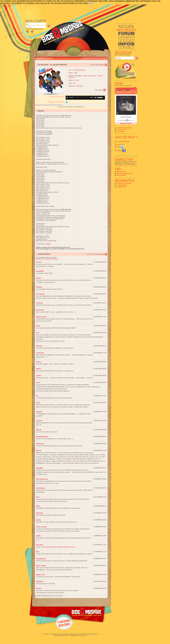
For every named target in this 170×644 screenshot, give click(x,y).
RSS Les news (121, 172)
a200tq (39, 536)
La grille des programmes (124, 128)
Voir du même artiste (97, 65)
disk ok (39, 430)
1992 (76, 73)
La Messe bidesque (126, 117)
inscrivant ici (133, 165)
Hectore (39, 588)
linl (37, 396)
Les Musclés (43, 65)
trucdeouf (40, 303)
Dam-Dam (40, 545)
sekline (39, 376)
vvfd (38, 333)
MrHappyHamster (42, 437)
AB (74, 83)
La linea (39, 262)
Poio (38, 497)
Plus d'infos (99, 90)
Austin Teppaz (41, 566)
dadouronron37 (42, 317)
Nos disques (53, 634)
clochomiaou (41, 488)
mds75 (39, 369)
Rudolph (39, 287)
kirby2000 (40, 468)
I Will (38, 506)
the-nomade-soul (42, 479)
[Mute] (96, 98)
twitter (120, 147)
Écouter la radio (126, 123)
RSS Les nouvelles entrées (125, 173)
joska (38, 326)
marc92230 (40, 271)
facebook (121, 151)
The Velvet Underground (125, 92)
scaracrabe (40, 353)
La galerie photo (122, 187)
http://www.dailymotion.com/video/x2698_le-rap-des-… (59, 547)
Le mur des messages (123, 142)
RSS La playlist (121, 175)
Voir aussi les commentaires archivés (47, 259)
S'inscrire (28, 29)
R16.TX (39, 451)
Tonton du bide (41, 527)
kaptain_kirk (40, 575)
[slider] (81, 98)
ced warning (40, 294)
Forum (59, 634)
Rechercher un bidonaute (124, 183)
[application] (85, 98)
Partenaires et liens (92, 634)
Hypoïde (39, 412)
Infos (78, 634)
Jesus (120, 90)
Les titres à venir (122, 130)
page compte (119, 165)
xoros (38, 383)
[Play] (67, 98)
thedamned (40, 444)
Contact (83, 634)
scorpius (39, 421)
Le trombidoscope (122, 185)
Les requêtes (121, 132)
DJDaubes (40, 581)
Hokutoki (39, 346)
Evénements (66, 634)
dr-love (39, 362)
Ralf (38, 552)
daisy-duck (40, 310)
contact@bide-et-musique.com (78, 635)
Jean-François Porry (90, 76)
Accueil (46, 634)
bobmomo (40, 513)
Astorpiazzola (41, 559)
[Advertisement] (82, 12)
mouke (39, 278)
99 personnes (39, 105)
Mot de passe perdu (37, 29)
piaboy (39, 520)
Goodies (73, 634)
